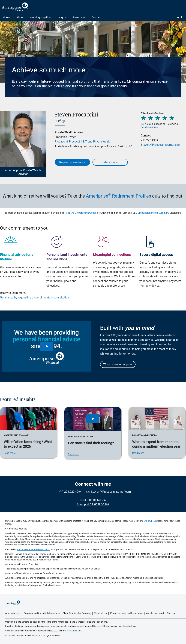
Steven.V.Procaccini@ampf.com (161, 145)
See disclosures (149, 127)
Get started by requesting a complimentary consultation (34, 297)
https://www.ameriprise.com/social (33, 549)
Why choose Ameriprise (118, 364)
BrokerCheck (150, 521)
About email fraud (155, 613)
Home (6, 17)
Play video (73, 454)
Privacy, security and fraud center (127, 613)
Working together (40, 17)
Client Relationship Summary (153, 213)
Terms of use (101, 613)
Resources (79, 17)
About (20, 17)
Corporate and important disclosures (42, 613)
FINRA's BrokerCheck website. (82, 213)
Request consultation (72, 162)
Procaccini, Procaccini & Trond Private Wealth (83, 142)
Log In (179, 17)
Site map (171, 613)
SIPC (80, 631)
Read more (10, 453)
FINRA (70, 631)
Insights (62, 17)
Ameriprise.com (13, 613)
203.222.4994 (149, 140)
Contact (96, 17)
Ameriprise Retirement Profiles (119, 196)
